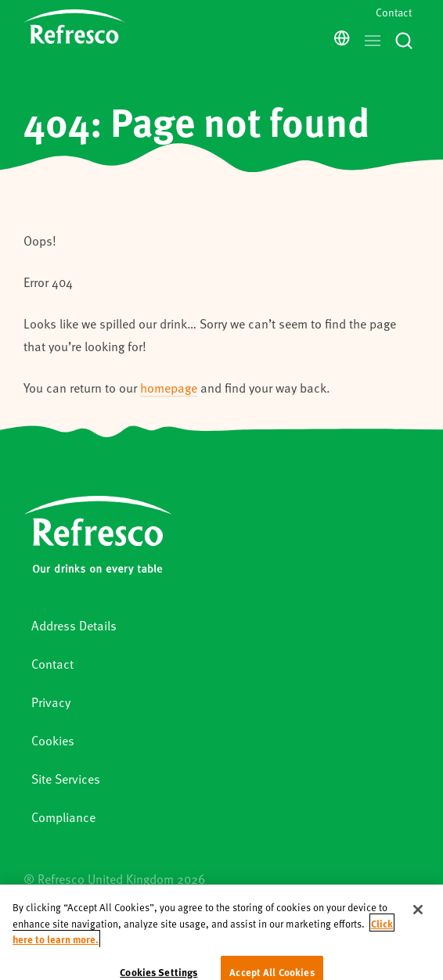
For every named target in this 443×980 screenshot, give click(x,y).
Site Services (66, 779)
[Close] (418, 921)
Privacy (51, 702)
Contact (394, 12)
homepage (169, 388)
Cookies (53, 740)
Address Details (74, 625)
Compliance (63, 817)
